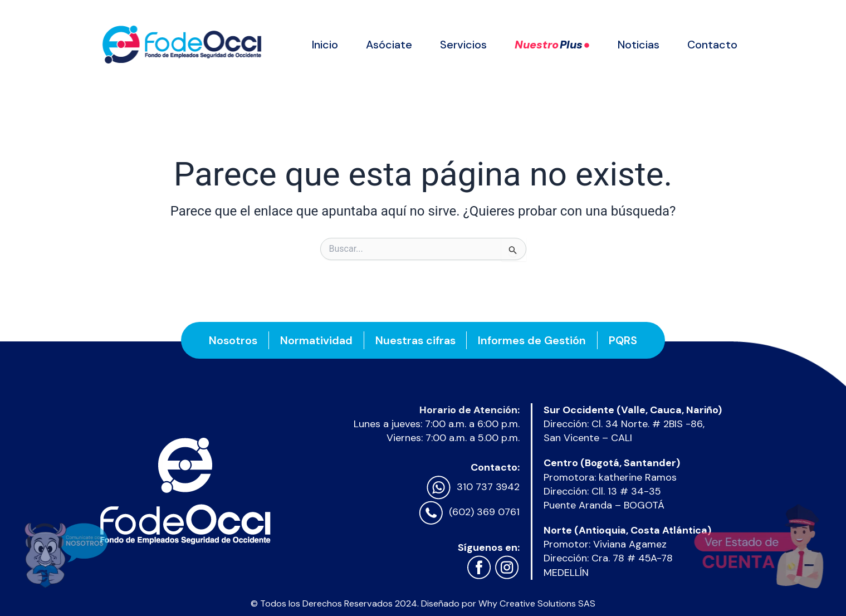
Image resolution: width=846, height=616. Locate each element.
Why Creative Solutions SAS (537, 603)
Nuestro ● (552, 45)
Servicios (463, 45)
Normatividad (316, 340)
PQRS (624, 340)
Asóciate (389, 45)
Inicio (325, 45)
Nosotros (233, 340)
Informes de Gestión (532, 340)
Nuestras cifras (415, 340)
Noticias (639, 45)
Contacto (712, 45)
